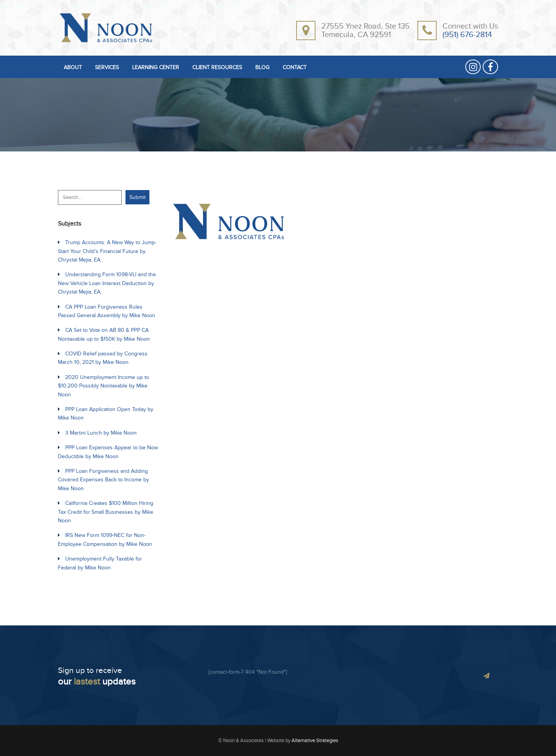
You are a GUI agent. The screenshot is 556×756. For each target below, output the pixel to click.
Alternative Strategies (315, 741)
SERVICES (107, 68)
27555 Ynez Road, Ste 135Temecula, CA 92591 (365, 31)
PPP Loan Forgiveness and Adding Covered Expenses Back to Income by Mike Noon (103, 480)
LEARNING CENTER (156, 68)
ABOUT (73, 68)
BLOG (262, 68)
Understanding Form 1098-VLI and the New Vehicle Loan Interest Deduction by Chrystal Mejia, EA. (107, 283)
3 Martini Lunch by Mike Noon (101, 433)
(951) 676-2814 (467, 35)
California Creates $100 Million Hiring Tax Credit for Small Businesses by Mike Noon (106, 512)
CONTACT (295, 68)
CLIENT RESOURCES (217, 68)
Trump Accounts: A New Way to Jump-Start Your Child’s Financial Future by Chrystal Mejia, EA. (107, 251)
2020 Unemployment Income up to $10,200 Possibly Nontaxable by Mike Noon (103, 386)
